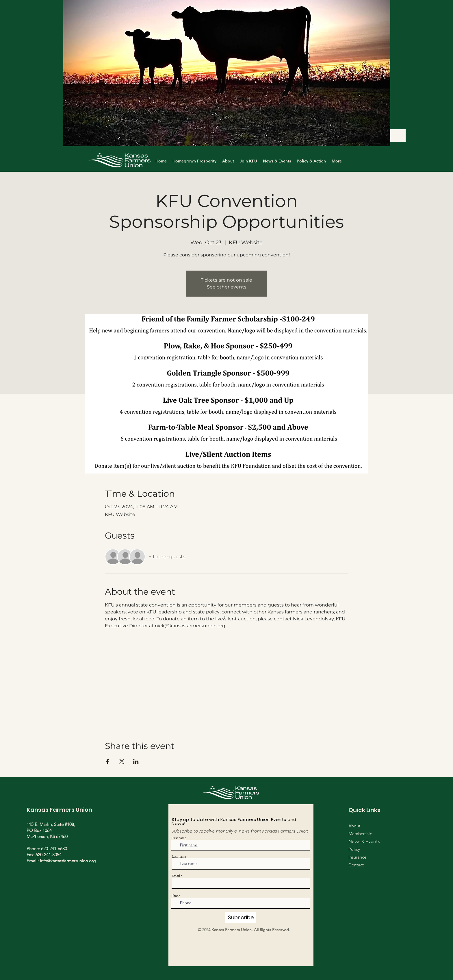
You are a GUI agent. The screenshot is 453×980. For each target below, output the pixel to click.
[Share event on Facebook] (108, 761)
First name (179, 838)
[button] (227, 73)
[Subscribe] (241, 918)
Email (176, 876)
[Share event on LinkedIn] (136, 761)
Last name (179, 857)
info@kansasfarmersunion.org (68, 861)
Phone (176, 896)
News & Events (364, 841)
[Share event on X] (122, 761)
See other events (227, 287)
